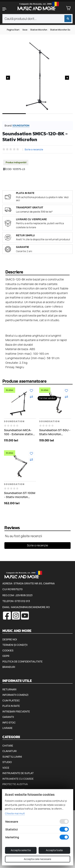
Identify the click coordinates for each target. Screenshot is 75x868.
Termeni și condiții (15, 645)
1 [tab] (14, 117)
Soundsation (21, 126)
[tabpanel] (37, 76)
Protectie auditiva (15, 784)
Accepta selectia (21, 850)
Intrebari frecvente (16, 711)
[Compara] (31, 397)
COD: (9, 169)
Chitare (8, 746)
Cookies (8, 650)
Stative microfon (39, 30)
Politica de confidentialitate (22, 661)
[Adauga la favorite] (31, 391)
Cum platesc (11, 700)
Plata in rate (11, 706)
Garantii (8, 717)
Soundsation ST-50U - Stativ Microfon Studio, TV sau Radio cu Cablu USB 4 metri (55, 432)
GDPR (6, 656)
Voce (25, 30)
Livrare (7, 728)
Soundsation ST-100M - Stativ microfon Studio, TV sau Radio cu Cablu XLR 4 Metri (20, 495)
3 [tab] (61, 117)
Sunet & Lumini (12, 757)
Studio (7, 762)
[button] (6, 9)
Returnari (9, 689)
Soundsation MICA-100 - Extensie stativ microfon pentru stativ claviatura (18, 432)
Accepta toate (54, 850)
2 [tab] (37, 117)
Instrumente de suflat (18, 773)
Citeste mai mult (15, 813)
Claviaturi (9, 751)
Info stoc (9, 722)
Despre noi (10, 639)
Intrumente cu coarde (18, 779)
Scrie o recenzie (34, 150)
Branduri (9, 667)
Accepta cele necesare (37, 859)
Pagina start (13, 30)
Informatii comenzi (15, 695)
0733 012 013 (22, 601)
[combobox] (37, 19)
